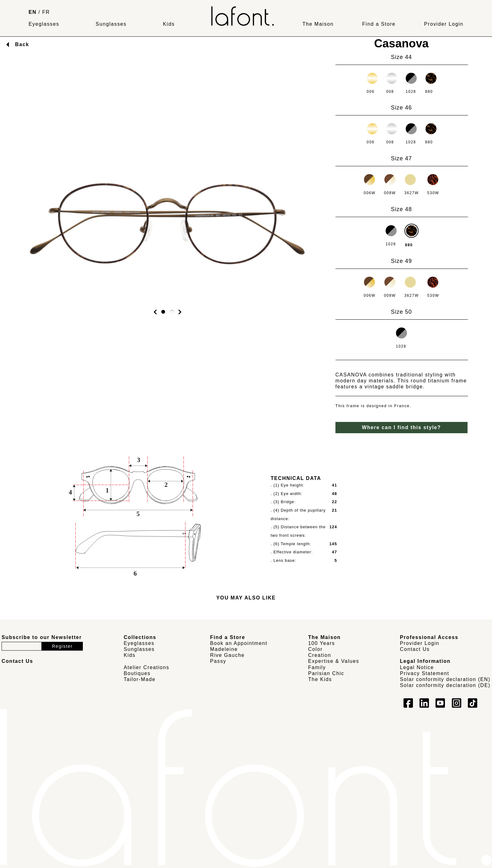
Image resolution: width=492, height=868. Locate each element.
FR (46, 12)
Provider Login (444, 24)
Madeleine (224, 649)
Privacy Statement (425, 673)
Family (317, 667)
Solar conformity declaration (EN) (445, 679)
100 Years (322, 643)
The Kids (320, 679)
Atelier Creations (146, 667)
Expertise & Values (334, 661)
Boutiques (137, 673)
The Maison (318, 24)
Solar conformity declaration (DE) (445, 685)
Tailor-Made (139, 679)
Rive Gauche (227, 655)
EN (32, 12)
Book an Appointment (239, 643)
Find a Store (379, 24)
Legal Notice (417, 667)
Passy (218, 661)
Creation (320, 655)
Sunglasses (111, 24)
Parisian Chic (326, 673)
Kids (169, 24)
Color (315, 649)
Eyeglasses (44, 24)
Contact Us (415, 649)
